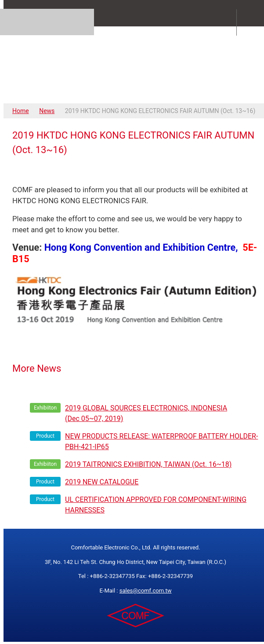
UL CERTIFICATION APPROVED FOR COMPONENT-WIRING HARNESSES (156, 505)
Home (21, 111)
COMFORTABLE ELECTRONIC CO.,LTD (136, 65)
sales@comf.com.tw (146, 591)
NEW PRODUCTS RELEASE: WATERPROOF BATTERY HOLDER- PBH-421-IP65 (161, 441)
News (47, 111)
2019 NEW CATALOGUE (102, 482)
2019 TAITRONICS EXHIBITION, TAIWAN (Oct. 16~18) (148, 464)
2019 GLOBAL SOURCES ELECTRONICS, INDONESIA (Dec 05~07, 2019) (146, 413)
